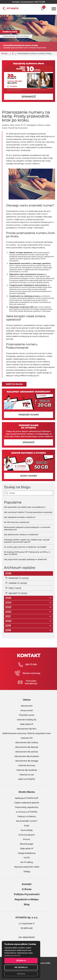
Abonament (27, 706)
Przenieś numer (27, 715)
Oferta (27, 700)
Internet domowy (27, 765)
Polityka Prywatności (27, 894)
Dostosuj (21, 974)
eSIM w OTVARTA (27, 779)
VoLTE (27, 858)
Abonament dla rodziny (27, 742)
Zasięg (27, 871)
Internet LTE (27, 738)
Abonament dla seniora (27, 752)
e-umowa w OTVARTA (27, 812)
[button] (42, 9)
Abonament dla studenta (27, 756)
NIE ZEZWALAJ (21, 967)
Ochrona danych (27, 835)
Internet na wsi (27, 775)
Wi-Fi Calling (27, 862)
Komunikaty (27, 830)
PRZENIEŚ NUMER (29, 415)
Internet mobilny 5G (27, 720)
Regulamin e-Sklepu (27, 899)
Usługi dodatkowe (27, 853)
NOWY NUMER (28, 476)
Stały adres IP (27, 724)
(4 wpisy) (19, 578)
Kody (27, 826)
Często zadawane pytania (27, 803)
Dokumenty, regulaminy (27, 807)
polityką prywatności (12, 955)
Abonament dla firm (27, 729)
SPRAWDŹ (29, 97)
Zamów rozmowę (31, 673)
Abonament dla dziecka (27, 747)
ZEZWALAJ (21, 961)
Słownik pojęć (27, 844)
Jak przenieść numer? (27, 821)
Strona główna (5, 54)
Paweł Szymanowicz (18, 128)
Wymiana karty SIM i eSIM (27, 867)
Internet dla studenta (27, 770)
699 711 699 (40, 2)
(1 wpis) (15, 588)
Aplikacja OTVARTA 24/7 (27, 798)
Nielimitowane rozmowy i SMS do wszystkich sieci (27, 733)
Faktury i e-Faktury (27, 816)
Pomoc (27, 839)
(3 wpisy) (18, 593)
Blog (13, 54)
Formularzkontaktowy (31, 682)
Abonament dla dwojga (27, 761)
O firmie (27, 889)
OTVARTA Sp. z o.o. (27, 918)
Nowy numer (27, 710)
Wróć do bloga (14, 384)
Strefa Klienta (27, 792)
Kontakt (27, 884)
